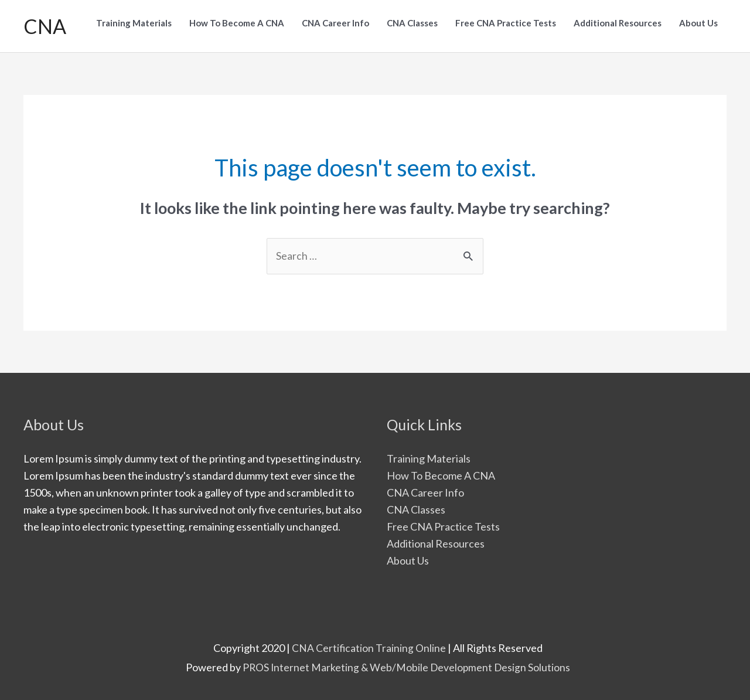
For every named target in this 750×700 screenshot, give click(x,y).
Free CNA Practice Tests (443, 521)
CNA (45, 23)
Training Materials (429, 453)
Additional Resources (436, 538)
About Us (408, 555)
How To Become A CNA (441, 470)
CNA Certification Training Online (369, 642)
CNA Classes (416, 504)
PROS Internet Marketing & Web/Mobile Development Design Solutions (406, 661)
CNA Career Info (425, 487)
